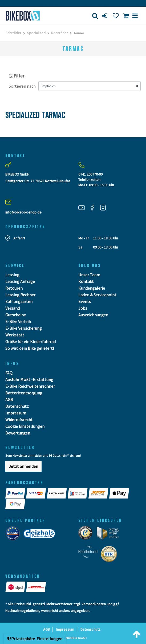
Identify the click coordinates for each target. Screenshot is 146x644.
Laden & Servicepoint (97, 295)
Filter (17, 76)
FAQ (9, 373)
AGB (9, 399)
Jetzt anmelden (23, 466)
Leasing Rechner (20, 295)
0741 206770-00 (90, 174)
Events (85, 301)
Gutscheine (16, 315)
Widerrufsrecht (19, 420)
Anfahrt (19, 238)
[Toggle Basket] (126, 16)
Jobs (83, 308)
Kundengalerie (92, 288)
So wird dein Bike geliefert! (30, 348)
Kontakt (86, 281)
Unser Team (89, 275)
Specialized (36, 33)
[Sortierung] (90, 86)
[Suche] (95, 16)
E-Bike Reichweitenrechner (30, 386)
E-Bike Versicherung (24, 328)
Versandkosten (94, 604)
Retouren (14, 288)
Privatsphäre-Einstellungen (35, 639)
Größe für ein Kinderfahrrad (31, 342)
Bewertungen (18, 433)
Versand (13, 308)
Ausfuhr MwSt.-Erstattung (29, 379)
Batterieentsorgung (24, 393)
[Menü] (135, 16)
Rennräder (60, 33)
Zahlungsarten (19, 301)
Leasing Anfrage (20, 281)
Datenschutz (17, 406)
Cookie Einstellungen (25, 426)
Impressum (16, 413)
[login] (105, 16)
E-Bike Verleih (18, 321)
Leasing (12, 275)
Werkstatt (15, 335)
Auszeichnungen (93, 315)
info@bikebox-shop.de (23, 212)
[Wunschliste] (116, 16)
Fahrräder (13, 33)
